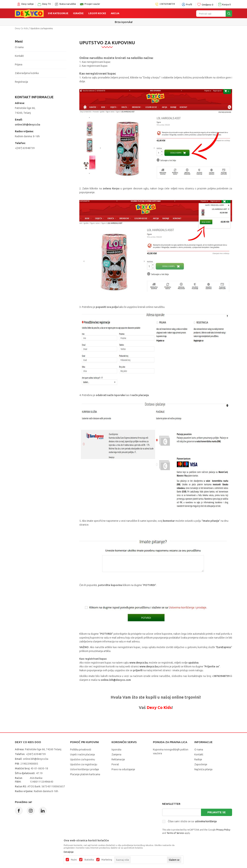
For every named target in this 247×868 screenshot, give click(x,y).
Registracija (21, 82)
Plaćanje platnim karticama (85, 774)
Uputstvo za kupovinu (83, 759)
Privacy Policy (223, 830)
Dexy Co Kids (21, 28)
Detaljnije (69, 852)
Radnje (198, 759)
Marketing (107, 860)
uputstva (193, 663)
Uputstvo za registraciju (84, 764)
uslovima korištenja (206, 821)
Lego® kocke (97, 13)
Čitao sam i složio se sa (192, 821)
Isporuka (116, 750)
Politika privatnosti (81, 750)
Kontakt (19, 56)
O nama (19, 47)
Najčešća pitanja (203, 769)
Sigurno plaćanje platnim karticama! (124, 22)
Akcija (115, 13)
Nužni (74, 860)
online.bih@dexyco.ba (28, 125)
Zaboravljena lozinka (27, 73)
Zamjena (116, 754)
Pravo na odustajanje (123, 769)
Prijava (19, 64)
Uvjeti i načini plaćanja (82, 754)
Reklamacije (118, 759)
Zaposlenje (201, 764)
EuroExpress (224, 647)
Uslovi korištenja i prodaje (85, 769)
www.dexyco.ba (139, 663)
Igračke (78, 13)
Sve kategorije (58, 13)
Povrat (115, 764)
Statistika (89, 860)
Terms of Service (175, 833)
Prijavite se (217, 812)
